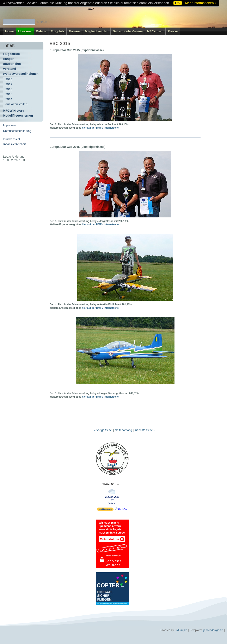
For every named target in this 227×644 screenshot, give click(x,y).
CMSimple (181, 630)
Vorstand (10, 69)
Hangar (8, 59)
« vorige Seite (103, 430)
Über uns (25, 31)
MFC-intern (155, 31)
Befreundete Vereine (128, 31)
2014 (9, 99)
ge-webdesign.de (213, 630)
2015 (9, 94)
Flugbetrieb (11, 54)
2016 (9, 89)
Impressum (10, 125)
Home (10, 31)
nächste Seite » (145, 430)
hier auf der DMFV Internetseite (100, 128)
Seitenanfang (124, 430)
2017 (9, 84)
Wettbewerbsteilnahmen (21, 74)
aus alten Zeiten (16, 104)
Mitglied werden (97, 31)
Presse (173, 31)
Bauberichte (12, 64)
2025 (9, 79)
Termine (75, 31)
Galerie (41, 31)
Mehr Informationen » (201, 3)
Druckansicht (12, 139)
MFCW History (14, 110)
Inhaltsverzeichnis (15, 144)
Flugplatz (58, 31)
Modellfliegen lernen (18, 115)
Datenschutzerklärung (17, 131)
